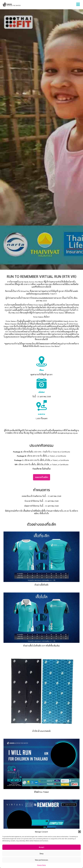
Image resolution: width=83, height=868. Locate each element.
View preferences (41, 860)
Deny (42, 853)
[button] (79, 832)
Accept (42, 847)
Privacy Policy (41, 865)
